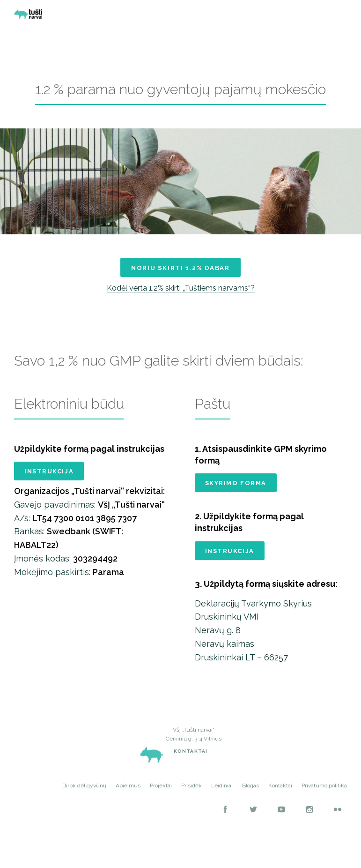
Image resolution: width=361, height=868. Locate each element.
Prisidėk (192, 797)
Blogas (250, 797)
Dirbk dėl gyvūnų (84, 797)
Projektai (161, 797)
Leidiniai (222, 797)
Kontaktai (191, 763)
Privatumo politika (324, 797)
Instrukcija (49, 480)
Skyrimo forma (236, 492)
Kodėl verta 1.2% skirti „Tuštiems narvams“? (181, 296)
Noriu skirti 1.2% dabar (180, 273)
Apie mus (128, 797)
